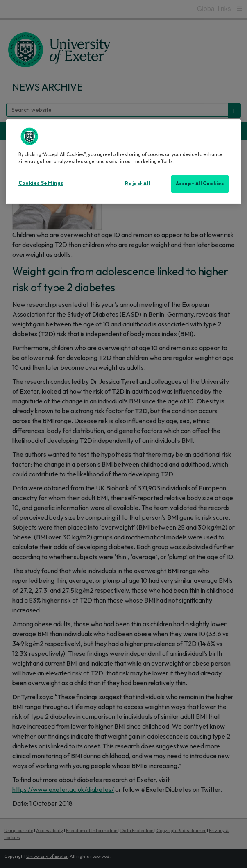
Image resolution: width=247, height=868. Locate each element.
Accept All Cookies (200, 184)
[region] (123, 162)
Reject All (137, 184)
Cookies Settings (41, 183)
